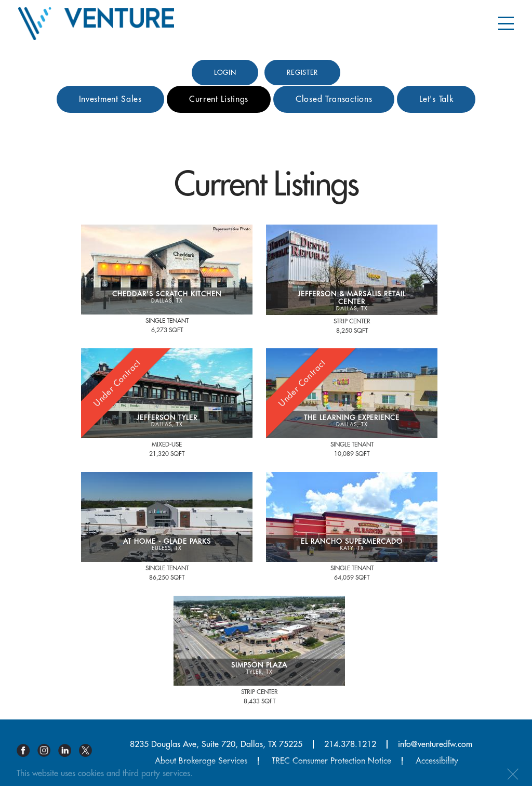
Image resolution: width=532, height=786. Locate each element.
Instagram (48, 750)
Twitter (89, 750)
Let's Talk (436, 99)
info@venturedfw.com (435, 744)
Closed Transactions (334, 99)
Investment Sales (110, 99)
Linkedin (69, 750)
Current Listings (219, 99)
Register (302, 73)
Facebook (27, 750)
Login (225, 73)
